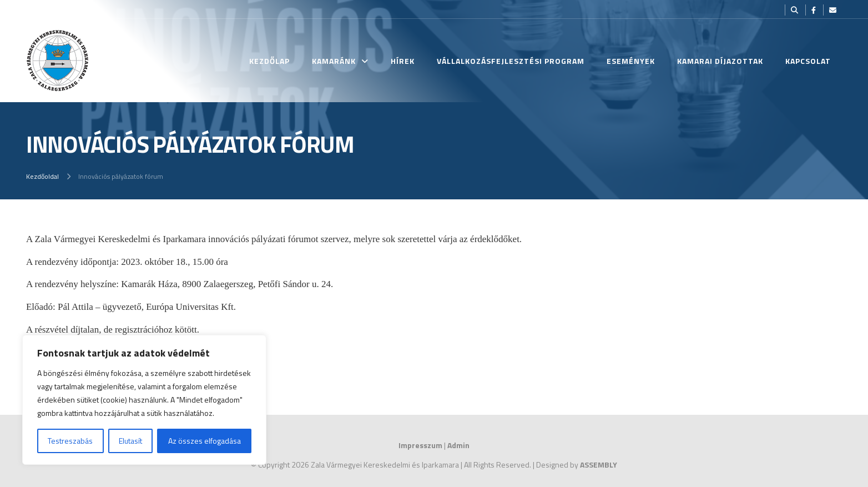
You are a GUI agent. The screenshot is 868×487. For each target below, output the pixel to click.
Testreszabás (70, 441)
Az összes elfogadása (205, 441)
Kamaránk (334, 61)
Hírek (403, 61)
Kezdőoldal (42, 176)
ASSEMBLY (599, 465)
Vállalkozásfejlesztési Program (511, 61)
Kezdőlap (269, 61)
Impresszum (420, 445)
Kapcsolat (808, 61)
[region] (144, 400)
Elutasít (130, 441)
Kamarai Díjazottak (720, 61)
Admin (458, 445)
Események (631, 61)
